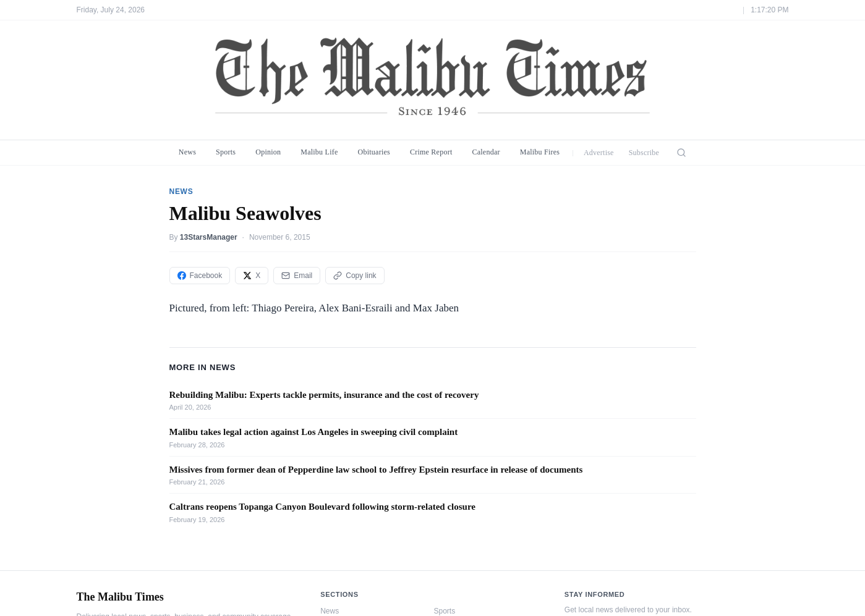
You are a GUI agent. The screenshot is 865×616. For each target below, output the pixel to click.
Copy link (355, 276)
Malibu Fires (540, 152)
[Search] (681, 153)
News (187, 152)
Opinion (268, 152)
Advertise (599, 153)
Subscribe (644, 153)
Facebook (200, 276)
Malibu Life (319, 152)
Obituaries (374, 152)
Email (297, 276)
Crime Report (431, 152)
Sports (226, 152)
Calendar (486, 152)
